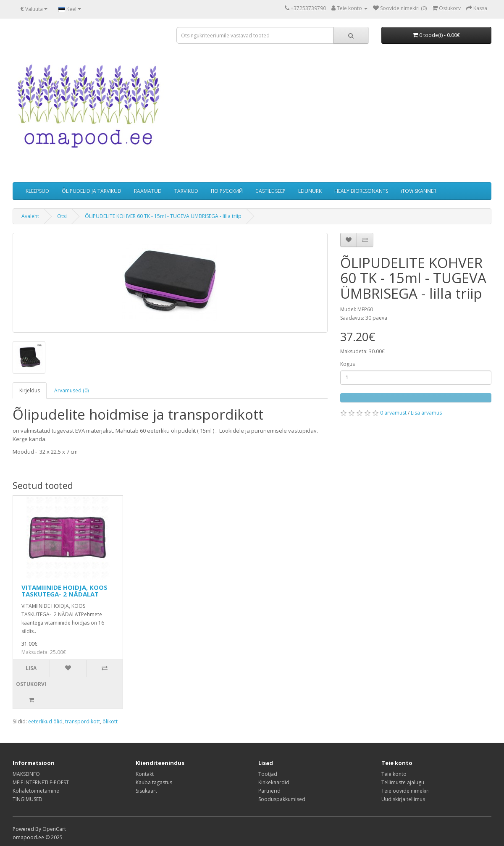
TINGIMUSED (28, 799)
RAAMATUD (148, 191)
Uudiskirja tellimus (403, 799)
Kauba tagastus (154, 782)
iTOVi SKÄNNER (419, 191)
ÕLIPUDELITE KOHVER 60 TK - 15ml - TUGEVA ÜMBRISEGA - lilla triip (163, 216)
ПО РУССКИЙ (227, 191)
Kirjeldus (30, 390)
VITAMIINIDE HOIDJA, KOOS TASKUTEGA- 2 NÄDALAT (64, 591)
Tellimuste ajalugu (403, 782)
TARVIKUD (186, 191)
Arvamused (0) (71, 390)
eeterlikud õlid (45, 721)
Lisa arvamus (426, 413)
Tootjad (268, 774)
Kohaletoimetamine (36, 791)
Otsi (62, 216)
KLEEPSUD (37, 191)
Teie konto (394, 774)
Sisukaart (146, 791)
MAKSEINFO (26, 774)
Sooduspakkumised (282, 799)
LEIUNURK (310, 191)
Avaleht (30, 216)
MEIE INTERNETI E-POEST (41, 782)
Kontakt (145, 774)
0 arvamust (393, 413)
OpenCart (54, 829)
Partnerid (269, 791)
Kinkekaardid (274, 782)
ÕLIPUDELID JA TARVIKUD (92, 191)
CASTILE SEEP (270, 191)
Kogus (348, 364)
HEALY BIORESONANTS (361, 191)
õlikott (110, 721)
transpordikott (83, 721)
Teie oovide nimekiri (406, 791)
